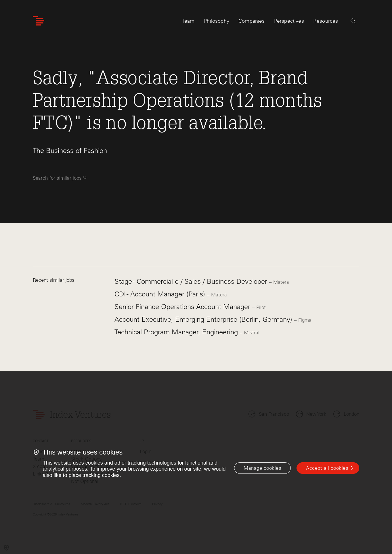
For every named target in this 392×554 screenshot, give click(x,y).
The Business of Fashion (70, 151)
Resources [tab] (326, 22)
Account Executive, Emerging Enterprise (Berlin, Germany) (204, 319)
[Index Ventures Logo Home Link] (39, 22)
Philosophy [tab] (216, 22)
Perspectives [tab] (289, 22)
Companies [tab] (252, 22)
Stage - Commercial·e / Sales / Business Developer (192, 281)
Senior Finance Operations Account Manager (183, 307)
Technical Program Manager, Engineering (177, 332)
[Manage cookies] (262, 468)
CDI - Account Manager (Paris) (161, 294)
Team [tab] (188, 22)
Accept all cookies (327, 468)
